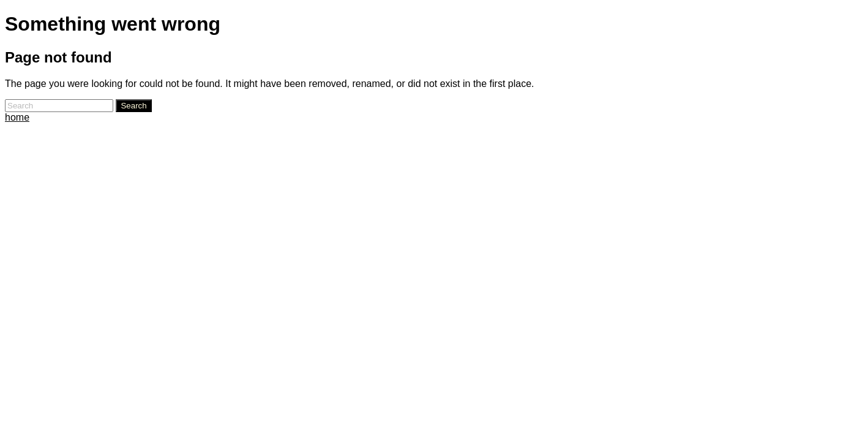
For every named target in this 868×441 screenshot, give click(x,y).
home (17, 117)
